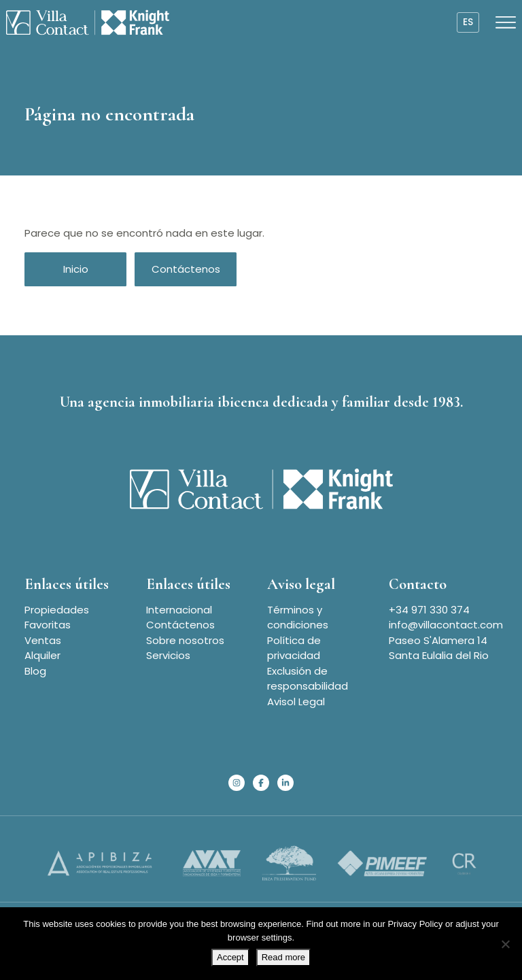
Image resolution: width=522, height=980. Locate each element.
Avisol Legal (296, 702)
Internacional (179, 610)
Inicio (76, 269)
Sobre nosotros (185, 640)
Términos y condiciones (298, 618)
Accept (230, 957)
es (468, 22)
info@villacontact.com (446, 625)
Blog (35, 671)
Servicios (168, 655)
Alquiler (42, 655)
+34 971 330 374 (429, 610)
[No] (505, 944)
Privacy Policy (415, 924)
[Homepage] (88, 22)
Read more (283, 957)
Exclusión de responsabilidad (308, 679)
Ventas (43, 640)
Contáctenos (186, 269)
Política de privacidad (294, 648)
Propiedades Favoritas (57, 618)
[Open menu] (506, 22)
